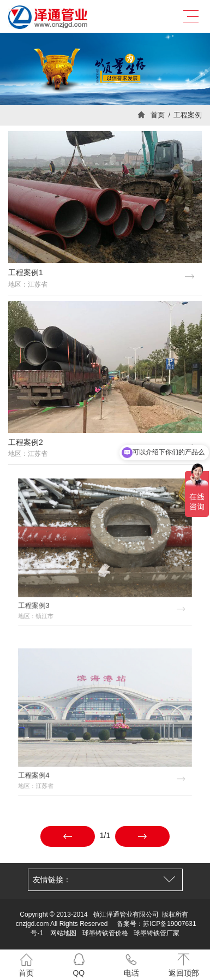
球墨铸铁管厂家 (157, 933)
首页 (158, 115)
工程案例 (188, 115)
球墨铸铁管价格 (105, 933)
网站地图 (63, 933)
